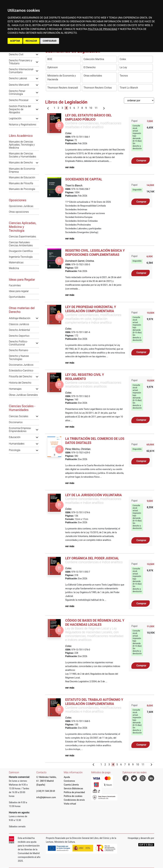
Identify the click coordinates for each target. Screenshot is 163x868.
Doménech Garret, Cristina (80, 261)
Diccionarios (16, 422)
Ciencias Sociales (19, 416)
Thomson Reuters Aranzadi (63, 88)
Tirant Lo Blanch (129, 88)
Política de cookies (73, 796)
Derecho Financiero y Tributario (20, 62)
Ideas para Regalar (22, 280)
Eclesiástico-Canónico (21, 370)
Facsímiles (15, 285)
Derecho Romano (19, 350)
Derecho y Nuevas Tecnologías (19, 357)
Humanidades (17, 444)
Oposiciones (18, 200)
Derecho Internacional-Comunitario (21, 71)
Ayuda (67, 777)
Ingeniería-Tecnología (21, 257)
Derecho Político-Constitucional (18, 343)
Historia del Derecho (20, 383)
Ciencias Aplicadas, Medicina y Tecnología (23, 227)
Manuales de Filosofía (21, 183)
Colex (123, 59)
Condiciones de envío (74, 800)
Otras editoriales (93, 76)
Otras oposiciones (19, 212)
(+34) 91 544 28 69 (46, 791)
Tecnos (124, 76)
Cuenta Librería (71, 785)
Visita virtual (70, 804)
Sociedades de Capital (84, 179)
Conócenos (69, 781)
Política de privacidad (74, 792)
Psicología (15, 450)
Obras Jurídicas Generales (23, 395)
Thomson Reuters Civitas (98, 88)
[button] (37, 54)
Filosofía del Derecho (20, 377)
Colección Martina (94, 59)
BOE (50, 59)
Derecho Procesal (19, 100)
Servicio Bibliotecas (73, 789)
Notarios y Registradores (23, 125)
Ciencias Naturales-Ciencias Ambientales (21, 244)
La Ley (123, 67)
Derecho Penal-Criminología (17, 92)
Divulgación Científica (21, 251)
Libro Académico (21, 136)
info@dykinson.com (46, 797)
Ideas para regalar (19, 291)
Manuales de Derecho (21, 163)
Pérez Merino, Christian (78, 449)
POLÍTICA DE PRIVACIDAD (103, 29)
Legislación (15, 118)
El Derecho (90, 67)
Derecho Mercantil (19, 85)
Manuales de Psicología (22, 189)
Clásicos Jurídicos (19, 324)
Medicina (14, 268)
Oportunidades (17, 297)
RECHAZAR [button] (31, 41)
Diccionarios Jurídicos (21, 365)
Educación (15, 437)
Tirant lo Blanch (74, 186)
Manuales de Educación (22, 177)
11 (96, 108)
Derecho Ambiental (19, 330)
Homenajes (15, 389)
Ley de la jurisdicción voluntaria (93, 495)
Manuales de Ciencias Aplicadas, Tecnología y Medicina (22, 145)
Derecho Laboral (18, 78)
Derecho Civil (16, 54)
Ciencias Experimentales (22, 237)
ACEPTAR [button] (15, 41)
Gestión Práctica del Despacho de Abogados (20, 109)
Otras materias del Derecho (22, 310)
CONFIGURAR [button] (50, 41)
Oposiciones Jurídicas (21, 206)
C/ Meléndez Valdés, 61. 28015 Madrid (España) (46, 781)
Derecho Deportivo (19, 336)
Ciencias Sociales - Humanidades (22, 408)
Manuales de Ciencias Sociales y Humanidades (22, 155)
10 (91, 108)
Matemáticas (16, 262)
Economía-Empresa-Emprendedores (20, 430)
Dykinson (53, 67)
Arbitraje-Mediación (20, 318)
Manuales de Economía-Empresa (22, 170)
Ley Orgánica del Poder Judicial (92, 558)
